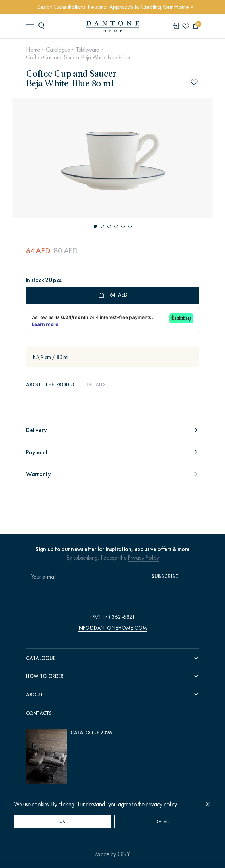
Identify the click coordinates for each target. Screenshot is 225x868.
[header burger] (29, 26)
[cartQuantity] (196, 26)
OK (62, 821)
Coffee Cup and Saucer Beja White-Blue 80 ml (79, 57)
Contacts (39, 713)
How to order (45, 676)
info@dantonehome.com (112, 628)
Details (96, 385)
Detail (163, 822)
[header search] (43, 26)
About (34, 695)
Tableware (88, 50)
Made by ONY (112, 854)
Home (33, 50)
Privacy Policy (143, 558)
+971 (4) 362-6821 (112, 617)
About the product (53, 385)
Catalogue (58, 50)
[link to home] (113, 27)
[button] (95, 226)
